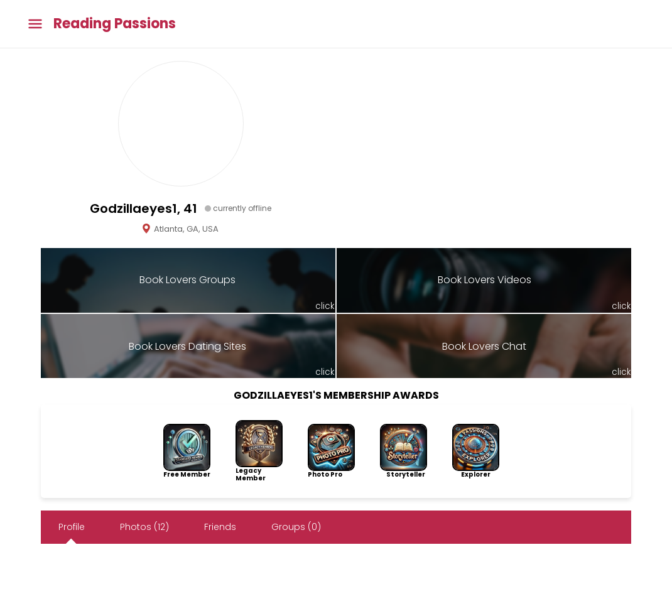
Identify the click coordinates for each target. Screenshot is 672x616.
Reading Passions (115, 24)
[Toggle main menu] (35, 24)
